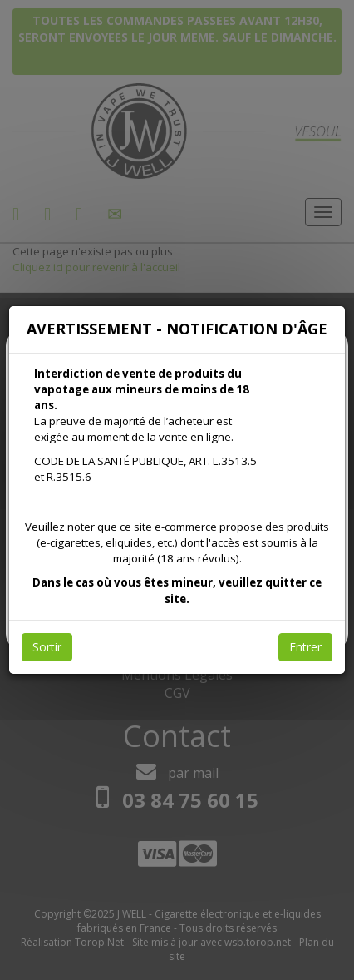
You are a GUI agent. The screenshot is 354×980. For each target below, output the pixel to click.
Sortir (47, 647)
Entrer (305, 647)
